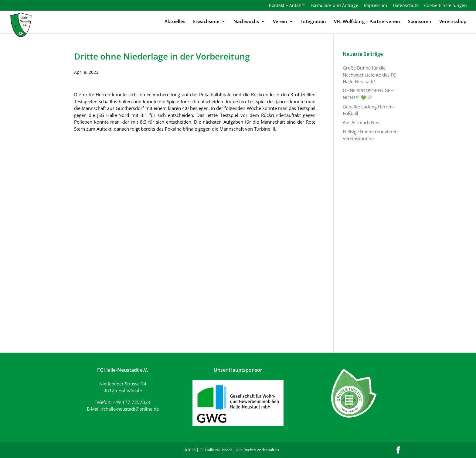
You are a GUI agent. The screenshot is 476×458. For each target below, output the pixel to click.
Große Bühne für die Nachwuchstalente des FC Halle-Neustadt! (369, 75)
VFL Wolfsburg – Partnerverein (367, 22)
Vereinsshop (453, 22)
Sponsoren (420, 22)
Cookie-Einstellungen (445, 6)
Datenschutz (406, 6)
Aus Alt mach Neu (361, 122)
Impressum (376, 6)
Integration (314, 22)
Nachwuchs (246, 22)
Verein (280, 22)
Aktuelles (175, 22)
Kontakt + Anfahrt (287, 6)
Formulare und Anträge (334, 6)
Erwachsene (206, 22)
